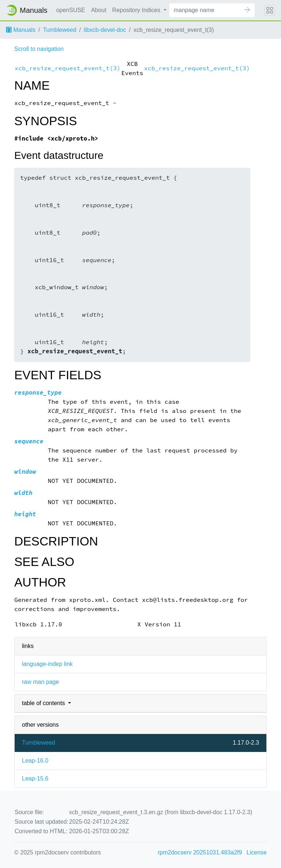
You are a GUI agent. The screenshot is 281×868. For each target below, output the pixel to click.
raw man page (40, 682)
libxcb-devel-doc (105, 30)
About (99, 10)
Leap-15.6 (35, 778)
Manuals (21, 30)
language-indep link (47, 664)
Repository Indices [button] (137, 10)
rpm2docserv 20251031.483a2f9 (200, 852)
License (257, 852)
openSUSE (71, 10)
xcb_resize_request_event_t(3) (68, 68)
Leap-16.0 (35, 761)
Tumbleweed (59, 30)
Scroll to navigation (39, 49)
